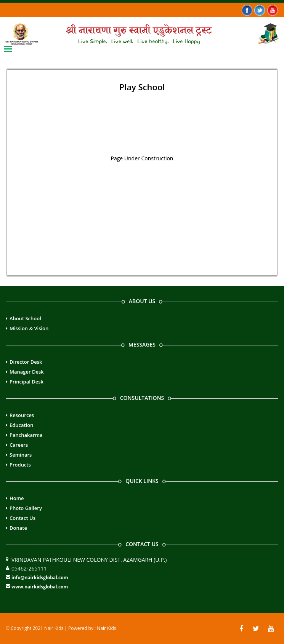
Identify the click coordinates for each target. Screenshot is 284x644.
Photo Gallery (26, 508)
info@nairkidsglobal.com (40, 578)
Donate (18, 528)
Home (17, 498)
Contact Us (22, 518)
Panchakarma (26, 435)
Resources (22, 415)
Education (22, 425)
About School (25, 318)
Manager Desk (27, 372)
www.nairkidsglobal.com (40, 587)
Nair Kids (106, 628)
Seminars (21, 455)
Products (20, 465)
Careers (19, 445)
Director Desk (26, 362)
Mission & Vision (29, 328)
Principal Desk (26, 382)
